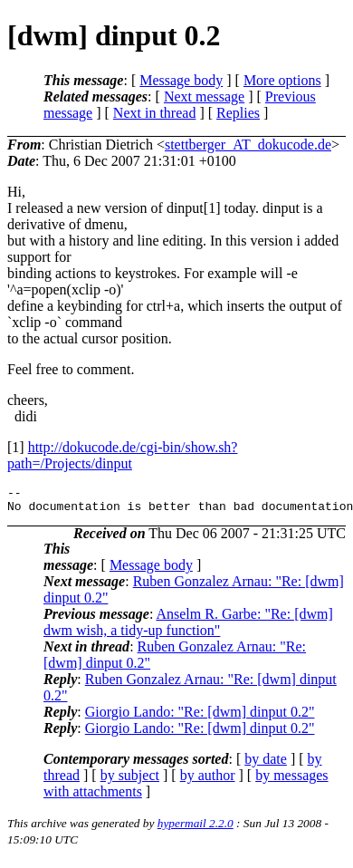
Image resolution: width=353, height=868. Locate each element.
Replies (238, 113)
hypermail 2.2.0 (196, 829)
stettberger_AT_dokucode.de (248, 145)
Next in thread (155, 113)
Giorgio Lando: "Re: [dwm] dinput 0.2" (200, 717)
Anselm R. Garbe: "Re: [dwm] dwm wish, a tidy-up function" (188, 627)
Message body (181, 80)
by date (266, 764)
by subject (130, 781)
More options (282, 80)
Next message (204, 96)
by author (208, 781)
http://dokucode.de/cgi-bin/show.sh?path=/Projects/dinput (122, 455)
